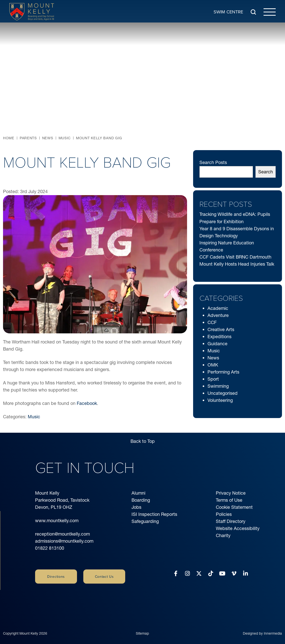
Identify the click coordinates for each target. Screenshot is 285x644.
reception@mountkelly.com (62, 534)
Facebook (87, 403)
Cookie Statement (234, 507)
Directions (56, 577)
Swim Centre (228, 11)
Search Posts (213, 162)
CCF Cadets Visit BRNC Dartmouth (235, 257)
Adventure (218, 315)
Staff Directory (231, 521)
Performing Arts (223, 372)
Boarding (141, 500)
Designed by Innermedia (262, 627)
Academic (218, 308)
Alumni (138, 493)
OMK (213, 365)
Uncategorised (223, 393)
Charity (223, 535)
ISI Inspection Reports (154, 514)
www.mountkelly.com (57, 521)
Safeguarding (145, 521)
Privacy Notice (231, 493)
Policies (224, 514)
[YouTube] (222, 574)
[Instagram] (187, 574)
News (213, 358)
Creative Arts (221, 329)
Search (266, 172)
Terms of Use (229, 500)
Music (34, 417)
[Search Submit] (253, 12)
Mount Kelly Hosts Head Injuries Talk (237, 264)
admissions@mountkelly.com (64, 541)
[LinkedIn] (245, 574)
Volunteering (220, 400)
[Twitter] (199, 574)
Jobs (136, 507)
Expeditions (219, 337)
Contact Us (104, 577)
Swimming (218, 386)
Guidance (217, 344)
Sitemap (142, 627)
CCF (212, 322)
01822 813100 (50, 548)
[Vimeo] (234, 574)
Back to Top (143, 441)
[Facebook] (176, 574)
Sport (213, 379)
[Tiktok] (211, 574)
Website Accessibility (238, 528)
